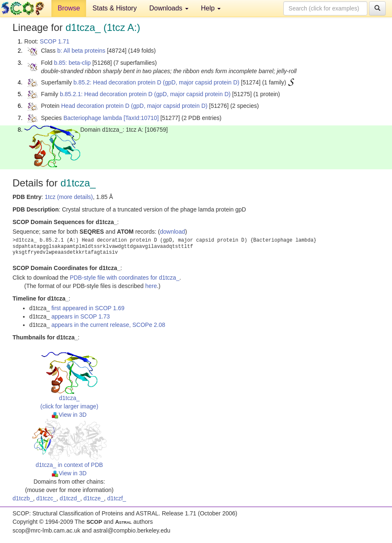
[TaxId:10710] (141, 118)
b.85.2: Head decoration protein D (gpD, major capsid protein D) (157, 82)
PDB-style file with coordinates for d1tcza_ (125, 278)
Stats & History (115, 8)
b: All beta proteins (81, 51)
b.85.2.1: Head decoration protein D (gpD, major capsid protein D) (145, 94)
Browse (69, 8)
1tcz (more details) (69, 197)
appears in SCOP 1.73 (81, 316)
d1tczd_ (70, 498)
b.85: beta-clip (72, 63)
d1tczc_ (46, 498)
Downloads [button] (169, 8)
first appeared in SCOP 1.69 (88, 308)
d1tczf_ (117, 498)
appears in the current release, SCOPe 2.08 (108, 325)
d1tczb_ (23, 498)
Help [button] (211, 8)
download (173, 232)
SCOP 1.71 (55, 41)
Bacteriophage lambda (93, 118)
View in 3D (69, 415)
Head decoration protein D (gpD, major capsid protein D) (134, 106)
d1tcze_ (94, 498)
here (151, 286)
